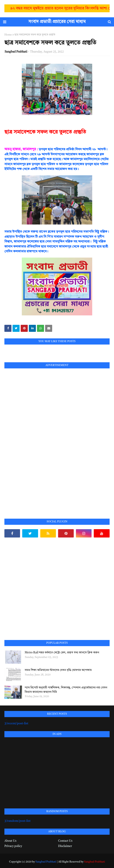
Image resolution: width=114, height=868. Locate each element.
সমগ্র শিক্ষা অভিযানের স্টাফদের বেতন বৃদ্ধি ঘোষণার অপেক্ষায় (58, 670)
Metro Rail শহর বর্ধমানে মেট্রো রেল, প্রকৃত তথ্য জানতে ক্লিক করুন (62, 653)
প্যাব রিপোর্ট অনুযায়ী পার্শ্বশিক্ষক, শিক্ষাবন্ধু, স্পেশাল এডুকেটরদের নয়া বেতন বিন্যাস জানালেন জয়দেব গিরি (66, 690)
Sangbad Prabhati (16, 52)
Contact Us (65, 841)
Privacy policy (13, 846)
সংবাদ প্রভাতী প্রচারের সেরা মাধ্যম (57, 22)
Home (8, 35)
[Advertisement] (37, 438)
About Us (10, 841)
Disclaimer (65, 846)
